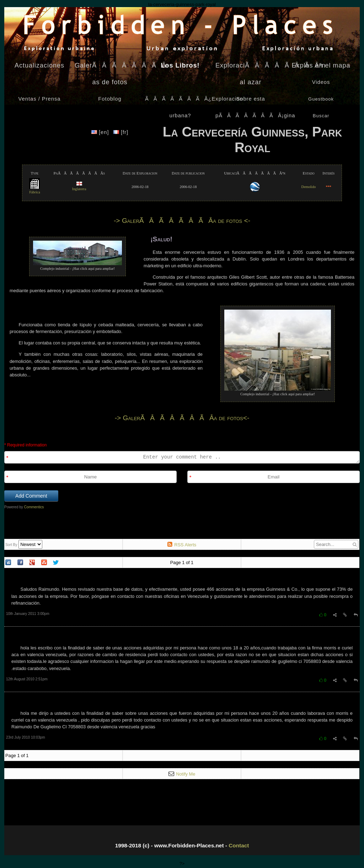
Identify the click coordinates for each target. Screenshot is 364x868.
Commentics (34, 507)
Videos (321, 82)
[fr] (121, 132)
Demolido (309, 187)
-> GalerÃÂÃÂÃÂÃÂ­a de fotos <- (182, 221)
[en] (101, 132)
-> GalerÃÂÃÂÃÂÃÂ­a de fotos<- (182, 418)
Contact (239, 845)
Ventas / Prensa (40, 99)
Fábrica (35, 190)
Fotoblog (110, 99)
